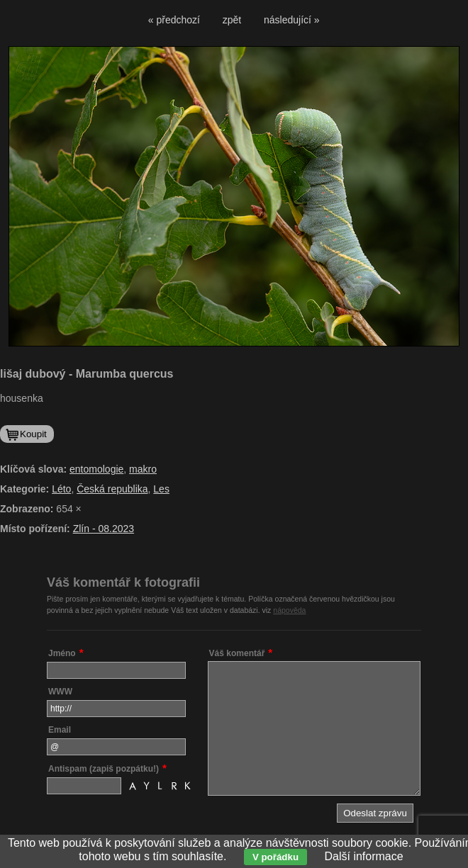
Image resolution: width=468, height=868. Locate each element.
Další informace (364, 856)
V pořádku (275, 857)
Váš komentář (237, 653)
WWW (60, 692)
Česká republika (112, 489)
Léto (61, 489)
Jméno (62, 653)
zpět (232, 20)
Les (161, 489)
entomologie (96, 469)
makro (143, 469)
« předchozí (174, 20)
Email (60, 730)
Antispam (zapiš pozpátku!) (104, 769)
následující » (292, 20)
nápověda (289, 610)
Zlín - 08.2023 (104, 529)
